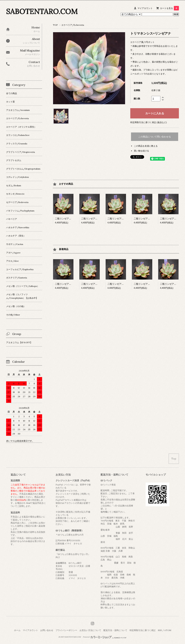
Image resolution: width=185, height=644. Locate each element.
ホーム (17, 630)
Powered (105, 637)
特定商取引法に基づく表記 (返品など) (149, 122)
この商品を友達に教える (146, 146)
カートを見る (169, 8)
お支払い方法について (90, 630)
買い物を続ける (141, 151)
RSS (160, 630)
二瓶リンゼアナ (66, 219)
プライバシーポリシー (66, 630)
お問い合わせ (47, 630)
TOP (55, 25)
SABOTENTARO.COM (42, 11)
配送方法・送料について (115, 630)
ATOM (168, 630)
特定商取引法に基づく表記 (143, 630)
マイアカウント (145, 8)
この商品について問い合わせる (155, 137)
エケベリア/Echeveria (73, 25)
